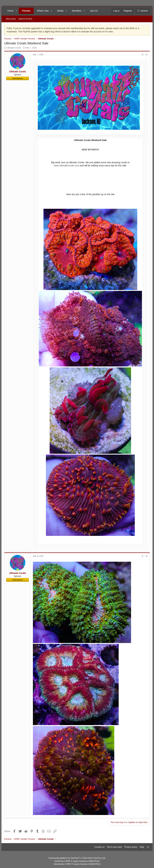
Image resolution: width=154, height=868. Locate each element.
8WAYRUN (94, 861)
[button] (16, 11)
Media (60, 11)
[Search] (142, 11)
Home (10, 11)
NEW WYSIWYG (90, 150)
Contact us (99, 847)
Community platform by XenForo (77, 858)
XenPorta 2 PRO (62, 861)
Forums (26, 11)
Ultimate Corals (14, 48)
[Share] (142, 55)
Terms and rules (114, 847)
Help (142, 847)
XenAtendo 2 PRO (62, 864)
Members (77, 11)
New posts (11, 19)
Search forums (25, 19)
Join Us (94, 11)
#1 (147, 55)
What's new (43, 11)
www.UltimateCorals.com (67, 166)
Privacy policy (131, 847)
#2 (147, 556)
